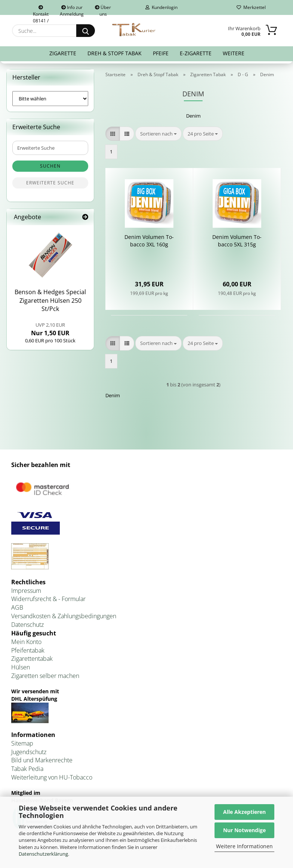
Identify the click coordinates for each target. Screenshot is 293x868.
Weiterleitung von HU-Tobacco (52, 777)
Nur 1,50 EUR (50, 329)
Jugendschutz (29, 752)
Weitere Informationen (244, 846)
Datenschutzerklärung (43, 854)
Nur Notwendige (244, 830)
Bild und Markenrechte (42, 760)
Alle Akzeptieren (244, 812)
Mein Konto (26, 642)
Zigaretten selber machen (45, 676)
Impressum (26, 591)
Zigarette (63, 53)
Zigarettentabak (32, 659)
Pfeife (161, 53)
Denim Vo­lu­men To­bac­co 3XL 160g (149, 241)
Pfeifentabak (28, 650)
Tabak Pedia (27, 769)
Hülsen (21, 667)
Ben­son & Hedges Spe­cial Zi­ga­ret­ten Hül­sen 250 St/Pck (50, 301)
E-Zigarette (196, 53)
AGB (17, 607)
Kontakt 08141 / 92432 (41, 10)
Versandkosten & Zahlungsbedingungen (64, 616)
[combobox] (158, 134)
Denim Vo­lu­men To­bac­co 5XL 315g (237, 241)
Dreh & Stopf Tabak (115, 53)
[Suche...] (86, 31)
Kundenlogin (161, 7)
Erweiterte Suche (50, 183)
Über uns (103, 10)
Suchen (50, 166)
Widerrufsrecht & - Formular (48, 599)
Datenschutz (27, 625)
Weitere (234, 53)
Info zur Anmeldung (72, 10)
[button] (113, 134)
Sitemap (22, 743)
